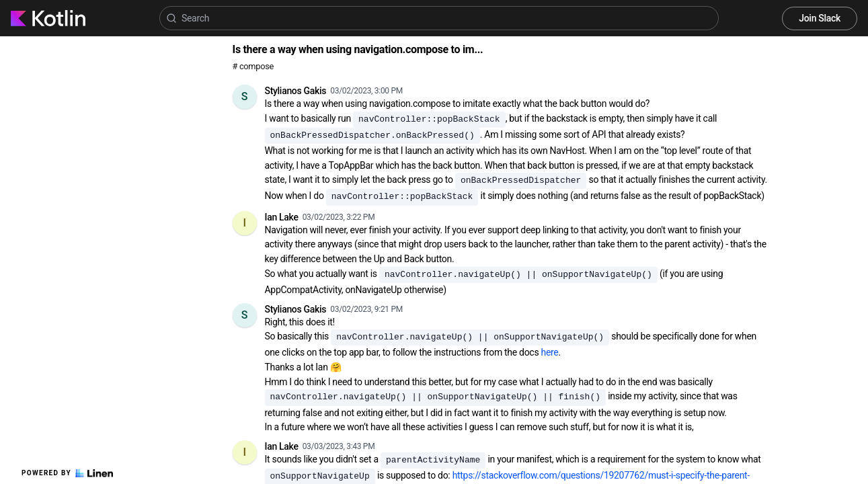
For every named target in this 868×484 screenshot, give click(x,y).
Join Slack (820, 18)
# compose (253, 66)
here (550, 352)
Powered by (67, 473)
